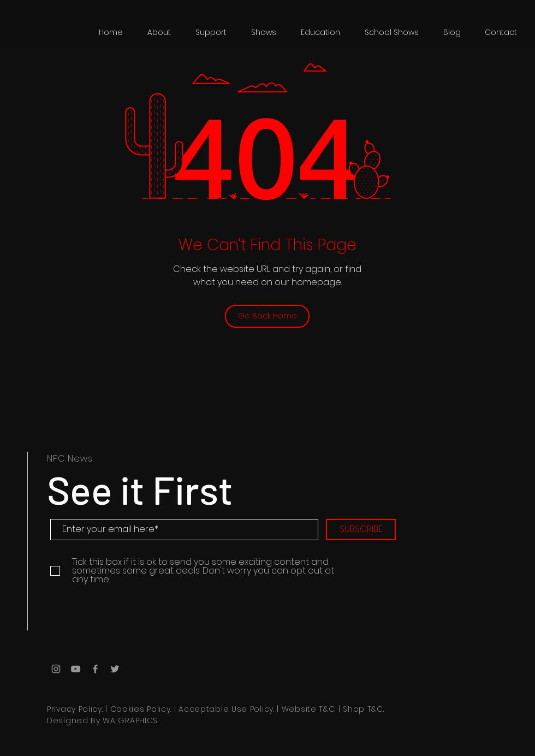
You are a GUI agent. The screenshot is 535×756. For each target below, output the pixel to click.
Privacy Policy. (75, 709)
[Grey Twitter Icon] (115, 669)
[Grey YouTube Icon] (76, 669)
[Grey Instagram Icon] (56, 669)
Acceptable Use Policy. (226, 709)
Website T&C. (309, 709)
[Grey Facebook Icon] (95, 669)
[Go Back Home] (267, 316)
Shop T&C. (363, 709)
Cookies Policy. (141, 709)
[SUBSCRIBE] (361, 530)
